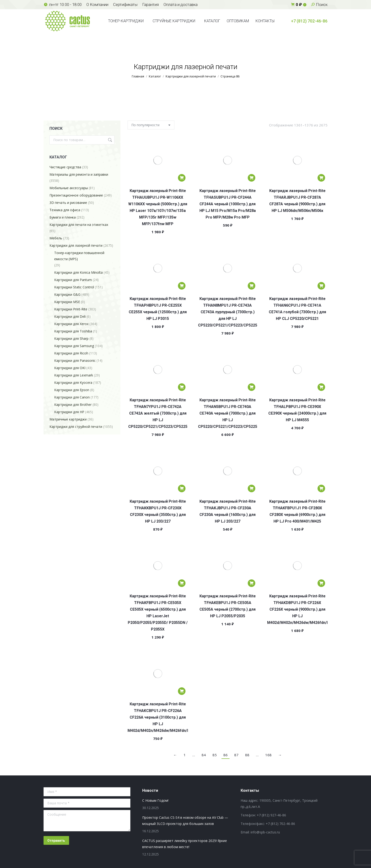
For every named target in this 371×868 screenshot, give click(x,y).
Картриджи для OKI (70, 368)
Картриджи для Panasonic (75, 360)
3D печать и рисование (68, 203)
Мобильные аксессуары (69, 188)
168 (268, 755)
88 (247, 755)
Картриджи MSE (67, 302)
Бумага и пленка (63, 217)
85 (215, 755)
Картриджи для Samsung (74, 346)
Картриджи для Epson (72, 390)
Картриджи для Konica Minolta (78, 272)
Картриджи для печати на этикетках (79, 225)
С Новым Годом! (155, 800)
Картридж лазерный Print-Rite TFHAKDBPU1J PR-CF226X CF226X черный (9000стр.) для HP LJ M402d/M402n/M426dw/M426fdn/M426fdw (305, 609)
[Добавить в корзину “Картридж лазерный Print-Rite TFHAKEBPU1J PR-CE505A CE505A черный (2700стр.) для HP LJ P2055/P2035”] (252, 583)
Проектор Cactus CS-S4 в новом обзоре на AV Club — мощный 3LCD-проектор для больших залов (185, 821)
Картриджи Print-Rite (71, 309)
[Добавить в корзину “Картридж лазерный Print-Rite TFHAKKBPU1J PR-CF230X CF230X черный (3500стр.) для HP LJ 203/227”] (182, 488)
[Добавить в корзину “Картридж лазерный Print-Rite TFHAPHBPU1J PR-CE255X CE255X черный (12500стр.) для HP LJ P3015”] (182, 286)
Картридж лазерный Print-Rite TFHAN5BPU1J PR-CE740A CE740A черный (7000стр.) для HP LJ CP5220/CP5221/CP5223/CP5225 (228, 413)
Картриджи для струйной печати (76, 427)
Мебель (56, 238)
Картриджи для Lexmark (74, 375)
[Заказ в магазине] (151, 125)
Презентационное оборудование (76, 195)
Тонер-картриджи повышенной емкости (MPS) (79, 256)
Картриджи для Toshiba (73, 331)
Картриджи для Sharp (71, 338)
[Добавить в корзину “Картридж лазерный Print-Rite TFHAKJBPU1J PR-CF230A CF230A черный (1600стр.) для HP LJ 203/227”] (252, 488)
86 (225, 755)
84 (204, 755)
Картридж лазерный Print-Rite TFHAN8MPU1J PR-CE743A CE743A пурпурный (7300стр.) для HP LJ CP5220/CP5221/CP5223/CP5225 (228, 312)
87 (236, 755)
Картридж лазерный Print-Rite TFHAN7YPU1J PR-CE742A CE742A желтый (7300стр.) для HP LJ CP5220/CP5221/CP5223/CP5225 (158, 413)
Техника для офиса (65, 210)
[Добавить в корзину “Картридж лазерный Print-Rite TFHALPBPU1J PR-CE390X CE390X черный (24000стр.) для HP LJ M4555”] (321, 387)
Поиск (110, 140)
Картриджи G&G (67, 294)
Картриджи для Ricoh (71, 353)
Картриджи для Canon (72, 397)
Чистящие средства (65, 167)
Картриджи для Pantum (73, 280)
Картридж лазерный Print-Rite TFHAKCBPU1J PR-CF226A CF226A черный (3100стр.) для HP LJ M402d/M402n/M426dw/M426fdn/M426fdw (166, 717)
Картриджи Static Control (74, 287)
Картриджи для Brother (73, 405)
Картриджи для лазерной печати (76, 245)
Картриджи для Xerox (71, 324)
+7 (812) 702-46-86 (309, 21)
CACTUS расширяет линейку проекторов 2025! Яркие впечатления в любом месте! (185, 844)
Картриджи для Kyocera (73, 383)
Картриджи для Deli (70, 316)
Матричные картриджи (68, 419)
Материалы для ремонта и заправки (79, 174)
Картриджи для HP (69, 412)
